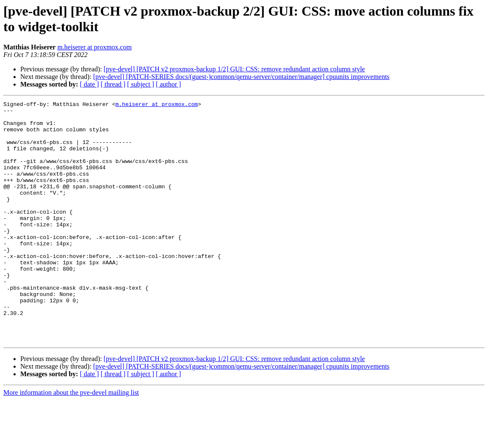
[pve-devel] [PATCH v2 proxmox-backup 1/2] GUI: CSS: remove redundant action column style (234, 69)
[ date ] (89, 84)
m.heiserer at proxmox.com (95, 47)
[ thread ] (113, 84)
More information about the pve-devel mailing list (71, 441)
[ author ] (169, 84)
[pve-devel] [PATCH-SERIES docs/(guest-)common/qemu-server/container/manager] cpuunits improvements (241, 77)
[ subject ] (141, 84)
